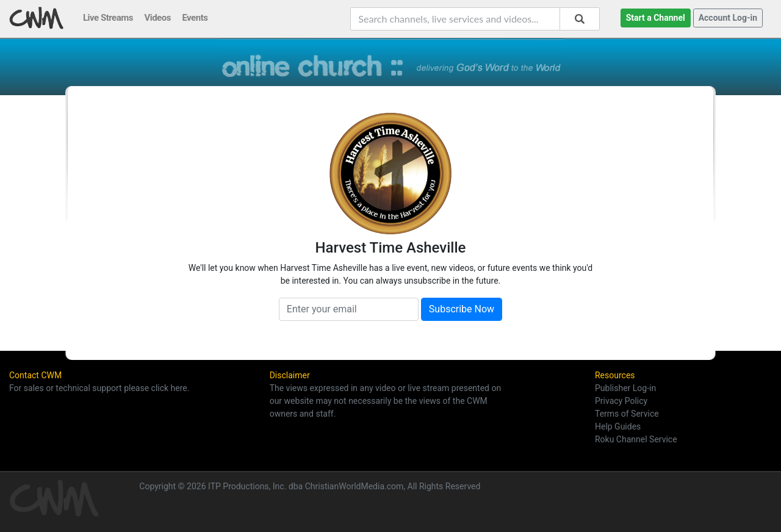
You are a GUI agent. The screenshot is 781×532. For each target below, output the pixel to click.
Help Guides (618, 426)
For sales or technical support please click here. (99, 388)
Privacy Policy (621, 401)
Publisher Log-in (625, 388)
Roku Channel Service (636, 439)
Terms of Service (627, 414)
